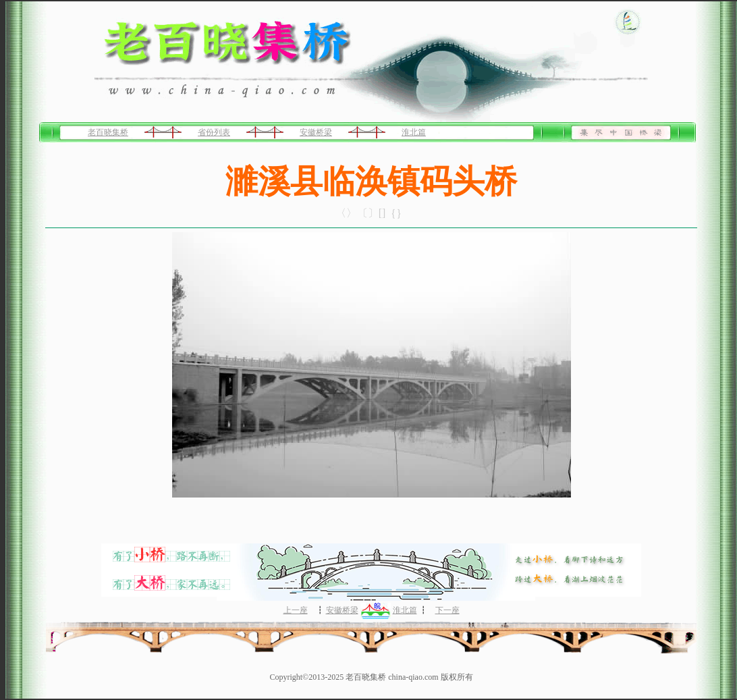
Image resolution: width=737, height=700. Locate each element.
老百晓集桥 (108, 132)
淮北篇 (414, 132)
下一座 (447, 610)
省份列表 (214, 132)
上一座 (296, 610)
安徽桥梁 (316, 132)
